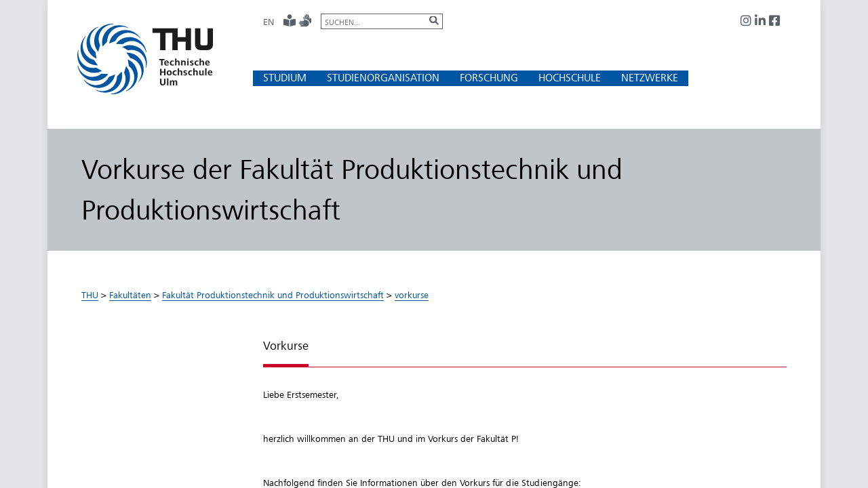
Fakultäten (130, 295)
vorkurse (412, 295)
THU (90, 295)
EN (269, 22)
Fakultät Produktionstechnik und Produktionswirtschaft (273, 295)
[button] (285, 78)
